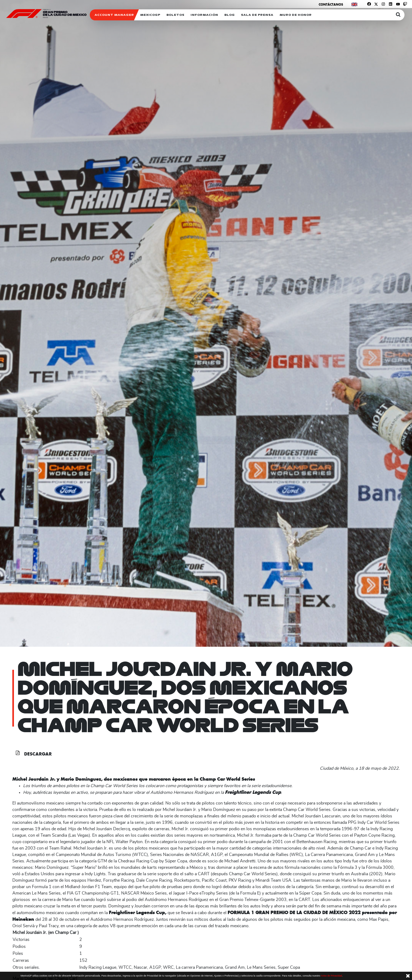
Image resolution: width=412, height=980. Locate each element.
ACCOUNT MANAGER (114, 15)
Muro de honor (296, 15)
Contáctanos (331, 4)
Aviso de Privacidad (331, 976)
